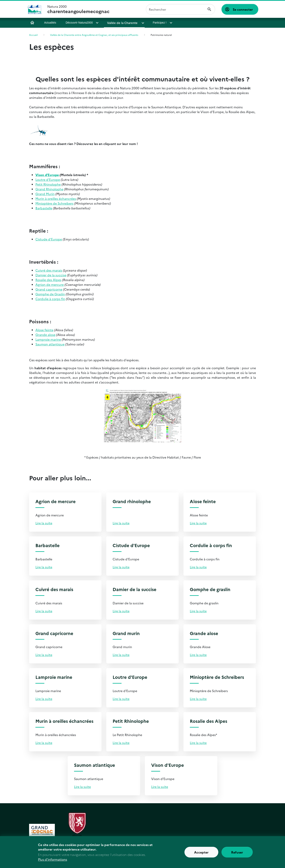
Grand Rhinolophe (49, 189)
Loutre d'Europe (48, 179)
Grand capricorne (49, 289)
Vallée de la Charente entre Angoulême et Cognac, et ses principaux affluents (94, 35)
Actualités (50, 23)
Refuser (237, 854)
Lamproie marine (48, 339)
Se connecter (243, 9)
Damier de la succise (51, 275)
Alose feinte (44, 330)
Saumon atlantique (50, 344)
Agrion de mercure (50, 284)
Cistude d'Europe (49, 239)
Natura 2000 (78, 9)
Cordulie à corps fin (50, 299)
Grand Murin (45, 194)
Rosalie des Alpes (48, 280)
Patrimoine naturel (161, 35)
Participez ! (157, 23)
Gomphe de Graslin (50, 294)
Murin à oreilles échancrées (56, 198)
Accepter (201, 854)
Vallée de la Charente (122, 23)
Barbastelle (44, 208)
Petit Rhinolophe (48, 184)
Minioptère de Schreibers (54, 203)
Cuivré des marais (49, 270)
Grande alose (45, 335)
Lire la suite (44, 523)
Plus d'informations (53, 861)
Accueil (32, 23)
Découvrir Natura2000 (79, 23)
